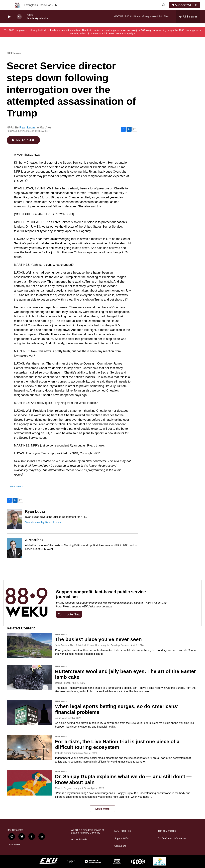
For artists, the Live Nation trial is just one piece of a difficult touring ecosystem (117, 744)
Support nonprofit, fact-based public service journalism (101, 594)
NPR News (14, 53)
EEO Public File (123, 831)
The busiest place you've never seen (98, 639)
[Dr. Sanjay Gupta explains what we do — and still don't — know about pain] (29, 783)
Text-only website (167, 831)
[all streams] (188, 17)
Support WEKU (122, 838)
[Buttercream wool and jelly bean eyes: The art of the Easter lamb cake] (29, 678)
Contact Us (120, 846)
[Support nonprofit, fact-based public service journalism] (26, 603)
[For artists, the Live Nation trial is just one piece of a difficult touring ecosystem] (29, 748)
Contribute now (69, 614)
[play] (9, 17)
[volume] (19, 17)
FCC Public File (79, 840)
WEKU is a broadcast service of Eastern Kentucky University (87, 831)
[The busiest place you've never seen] (29, 646)
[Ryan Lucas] (14, 519)
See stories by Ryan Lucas (43, 522)
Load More (102, 809)
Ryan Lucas (27, 128)
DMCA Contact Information (172, 838)
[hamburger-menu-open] (8, 5)
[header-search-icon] (164, 5)
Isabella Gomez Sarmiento (69, 753)
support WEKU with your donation (92, 607)
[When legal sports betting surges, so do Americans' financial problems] (29, 713)
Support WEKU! (186, 5)
